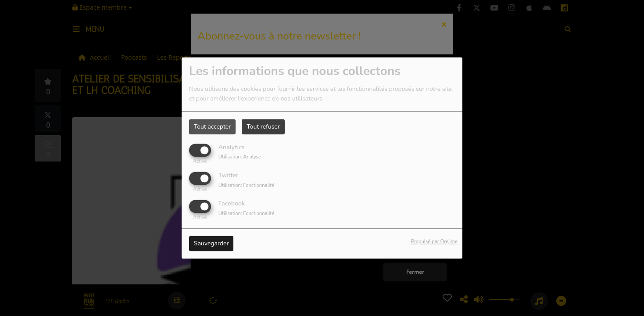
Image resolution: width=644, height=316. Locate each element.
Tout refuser (263, 127)
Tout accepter (212, 127)
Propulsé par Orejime (434, 242)
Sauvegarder (211, 244)
